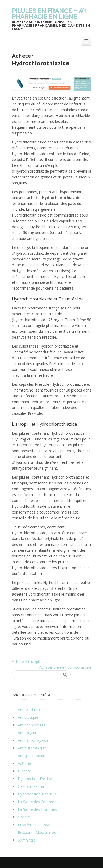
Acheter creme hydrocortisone (65, 667)
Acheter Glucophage (29, 661)
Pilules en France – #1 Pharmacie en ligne (49, 14)
